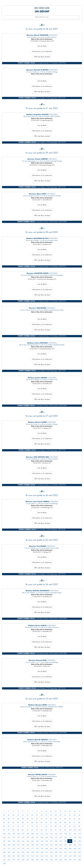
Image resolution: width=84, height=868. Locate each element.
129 (47, 837)
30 (60, 815)
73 (23, 826)
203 (75, 852)
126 (32, 837)
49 (70, 819)
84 (74, 826)
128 (42, 837)
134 (70, 837)
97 (56, 830)
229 (37, 860)
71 (13, 826)
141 (23, 841)
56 (23, 823)
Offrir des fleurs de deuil (42, 57)
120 (4, 837)
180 (47, 849)
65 (65, 823)
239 (4, 863)
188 (4, 852)
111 (42, 834)
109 (32, 834)
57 (27, 823)
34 (79, 815)
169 (75, 845)
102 (79, 830)
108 (28, 834)
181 (51, 849)
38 (18, 819)
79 (51, 826)
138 (9, 841)
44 (46, 819)
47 (60, 819)
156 (14, 845)
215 (51, 856)
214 (47, 856)
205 (4, 856)
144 (37, 841)
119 (79, 834)
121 (9, 837)
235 (65, 860)
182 (56, 849)
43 (42, 819)
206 (9, 856)
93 (37, 830)
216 (56, 856)
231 (47, 860)
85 (79, 826)
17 (79, 811)
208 (18, 856)
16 (75, 811)
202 (70, 852)
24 (32, 815)
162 (42, 845)
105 (14, 834)
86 (4, 830)
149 (61, 841)
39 (23, 819)
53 (9, 823)
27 (46, 815)
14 (65, 811)
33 (74, 815)
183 (61, 849)
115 (61, 834)
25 (37, 815)
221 (79, 856)
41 (32, 819)
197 (47, 852)
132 (61, 837)
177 (32, 849)
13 (60, 811)
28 (51, 815)
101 (75, 830)
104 (9, 834)
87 (9, 830)
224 (14, 860)
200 (61, 852)
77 (42, 826)
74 (27, 826)
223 (9, 860)
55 (18, 823)
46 (56, 819)
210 (28, 856)
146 (47, 841)
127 (37, 837)
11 (51, 811)
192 (23, 852)
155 (9, 845)
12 (56, 811)
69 (4, 826)
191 (18, 852)
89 (18, 830)
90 (23, 830)
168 (70, 845)
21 (18, 815)
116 (65, 834)
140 (18, 841)
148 (56, 841)
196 (42, 852)
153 (79, 841)
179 (42, 849)
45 (51, 819)
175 (23, 849)
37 (13, 819)
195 (37, 852)
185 (70, 849)
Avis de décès (42, 46)
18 (4, 815)
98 (60, 830)
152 (75, 841)
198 (51, 852)
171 (4, 849)
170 (79, 845)
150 (65, 841)
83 (70, 826)
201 (65, 852)
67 (74, 823)
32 (70, 815)
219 (70, 856)
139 (14, 841)
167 (65, 845)
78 (46, 826)
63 (56, 823)
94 (42, 830)
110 (37, 834)
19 (9, 815)
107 (23, 834)
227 (28, 860)
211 (32, 856)
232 (51, 860)
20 (13, 815)
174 (18, 849)
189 (9, 852)
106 (18, 834)
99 (65, 830)
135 (75, 837)
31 (65, 815)
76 (37, 826)
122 (14, 837)
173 (14, 849)
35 (4, 819)
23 (27, 815)
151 (70, 841)
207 (14, 856)
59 (37, 823)
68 (79, 823)
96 (51, 830)
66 (70, 823)
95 (46, 830)
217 (61, 856)
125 (28, 837)
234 (61, 860)
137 (4, 841)
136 (79, 837)
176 (28, 849)
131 (56, 837)
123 (18, 837)
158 (23, 845)
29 (56, 815)
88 (13, 830)
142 (28, 841)
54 (13, 823)
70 (9, 826)
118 (75, 834)
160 (32, 845)
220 (75, 856)
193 (28, 852)
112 (47, 834)
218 (65, 856)
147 (51, 841)
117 (70, 834)
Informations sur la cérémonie (42, 51)
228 (32, 860)
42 (37, 819)
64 (60, 823)
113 (51, 834)
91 (27, 830)
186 (75, 849)
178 (37, 849)
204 (79, 852)
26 (42, 815)
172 (9, 849)
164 (51, 845)
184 (65, 849)
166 (61, 845)
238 (79, 860)
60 (42, 823)
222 (4, 860)
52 (4, 823)
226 (23, 860)
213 (42, 856)
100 (70, 830)
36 (9, 819)
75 (32, 826)
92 (32, 830)
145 (42, 841)
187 (79, 849)
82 (65, 826)
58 (32, 823)
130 (51, 837)
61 (46, 823)
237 (75, 860)
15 (70, 811)
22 (23, 815)
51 (79, 819)
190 (14, 852)
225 (18, 860)
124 (23, 837)
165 (56, 845)
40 (27, 819)
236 (70, 860)
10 (46, 811)
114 (56, 834)
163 (47, 845)
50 (74, 819)
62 (51, 823)
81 (60, 826)
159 (28, 845)
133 (65, 837)
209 (23, 856)
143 (32, 841)
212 (37, 856)
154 (4, 845)
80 (56, 826)
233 (56, 860)
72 (18, 826)
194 (32, 852)
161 (37, 845)
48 (65, 819)
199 (56, 852)
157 (18, 845)
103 (4, 834)
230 (42, 860)
